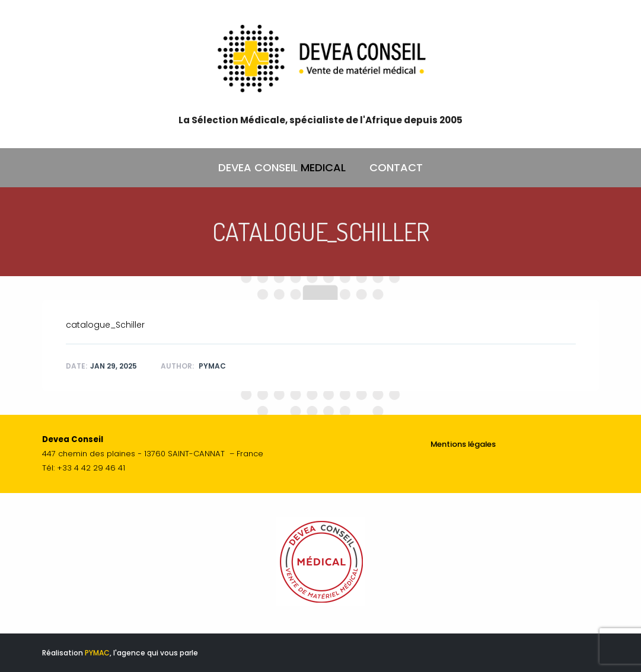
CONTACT (396, 167)
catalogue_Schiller (105, 325)
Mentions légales (463, 444)
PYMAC (97, 653)
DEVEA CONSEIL (282, 168)
